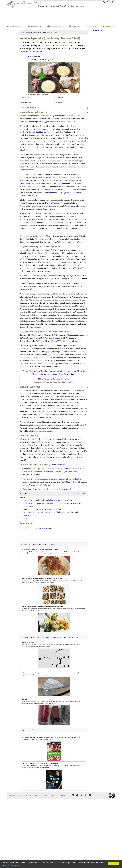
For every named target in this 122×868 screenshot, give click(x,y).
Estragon (77, 183)
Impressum (12, 795)
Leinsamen (60, 335)
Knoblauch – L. (59, 489)
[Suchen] (68, 2)
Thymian (34, 183)
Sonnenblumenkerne (78, 335)
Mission (26, 795)
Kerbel (61, 186)
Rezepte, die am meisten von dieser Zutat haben (54, 374)
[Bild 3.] (58, 85)
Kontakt (45, 795)
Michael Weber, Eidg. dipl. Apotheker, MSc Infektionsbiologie (48, 500)
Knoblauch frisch (50, 236)
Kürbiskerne (27, 338)
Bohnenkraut (67, 183)
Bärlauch (23, 180)
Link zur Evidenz (58, 465)
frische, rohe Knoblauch (35, 132)
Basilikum (24, 186)
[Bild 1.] (50, 85)
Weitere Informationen (11, 866)
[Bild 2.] (54, 85)
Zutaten (23, 32)
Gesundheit (82, 493)
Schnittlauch (36, 180)
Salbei (38, 186)
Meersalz (57, 338)
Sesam (49, 335)
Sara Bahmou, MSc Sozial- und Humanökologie (42, 509)
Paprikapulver (71, 338)
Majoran (42, 183)
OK (113, 863)
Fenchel (31, 186)
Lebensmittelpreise (69, 425)
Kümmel (54, 341)
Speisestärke (37, 335)
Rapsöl (39, 338)
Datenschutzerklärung (58, 795)
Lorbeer (44, 186)
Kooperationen (36, 795)
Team (19, 795)
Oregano (50, 183)
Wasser (76, 341)
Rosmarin (58, 183)
